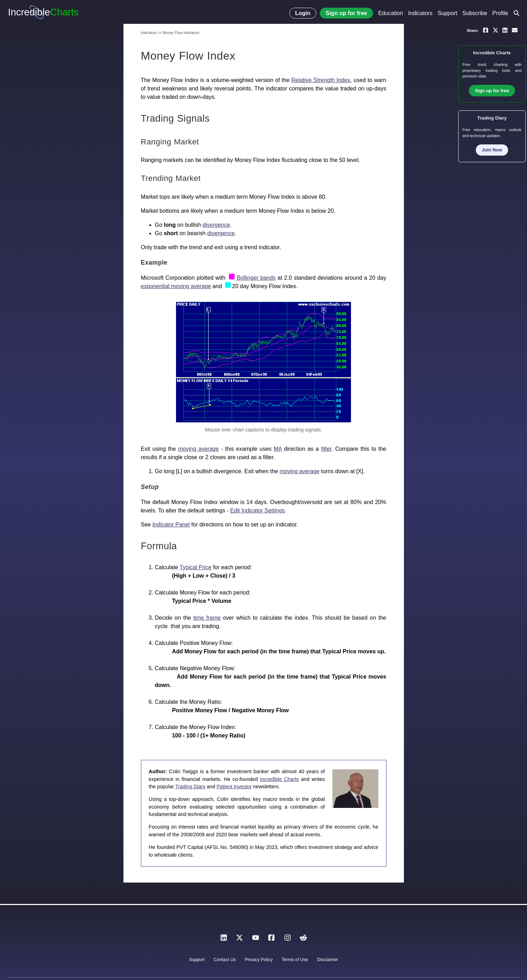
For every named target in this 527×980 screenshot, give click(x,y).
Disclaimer (327, 959)
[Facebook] (271, 940)
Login (303, 13)
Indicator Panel (171, 525)
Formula (159, 546)
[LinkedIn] (224, 940)
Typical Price (195, 567)
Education (390, 13)
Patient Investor (234, 787)
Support (447, 13)
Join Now (492, 150)
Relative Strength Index (321, 80)
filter (326, 449)
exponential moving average (176, 286)
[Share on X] (495, 30)
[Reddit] (303, 940)
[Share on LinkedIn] (505, 30)
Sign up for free (346, 13)
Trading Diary (190, 787)
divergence (216, 225)
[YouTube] (256, 940)
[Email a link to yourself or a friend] (515, 30)
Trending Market (171, 178)
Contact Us (225, 959)
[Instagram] (288, 940)
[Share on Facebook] (486, 30)
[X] (239, 940)
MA (278, 449)
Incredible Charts (279, 779)
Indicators (420, 13)
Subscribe (475, 13)
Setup (150, 487)
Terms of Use (295, 959)
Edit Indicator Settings (257, 511)
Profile (500, 13)
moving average (198, 449)
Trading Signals (175, 118)
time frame (207, 618)
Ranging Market (170, 142)
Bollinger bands (256, 278)
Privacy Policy (259, 959)
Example (154, 263)
